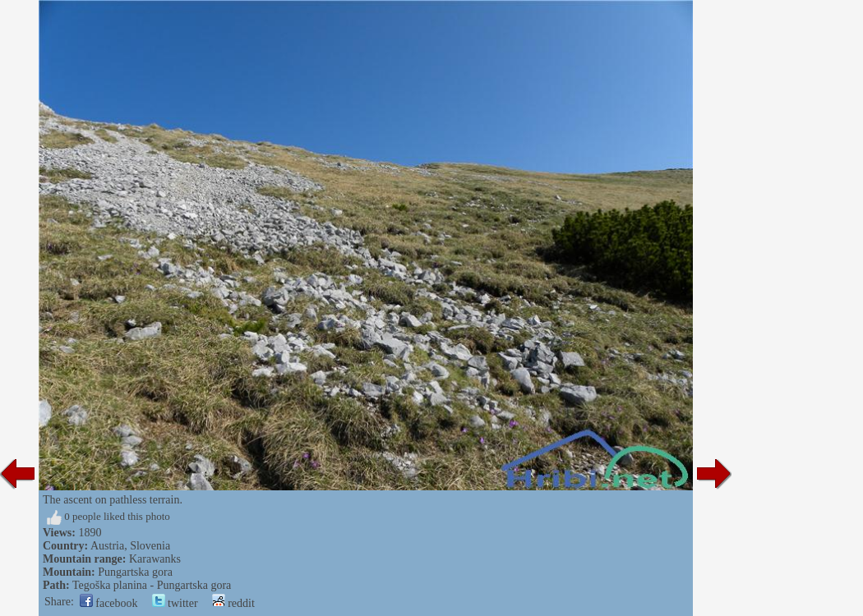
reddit (233, 603)
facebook (109, 603)
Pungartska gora (135, 572)
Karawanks (155, 559)
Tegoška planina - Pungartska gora (152, 585)
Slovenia (150, 546)
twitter (175, 603)
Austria (107, 546)
